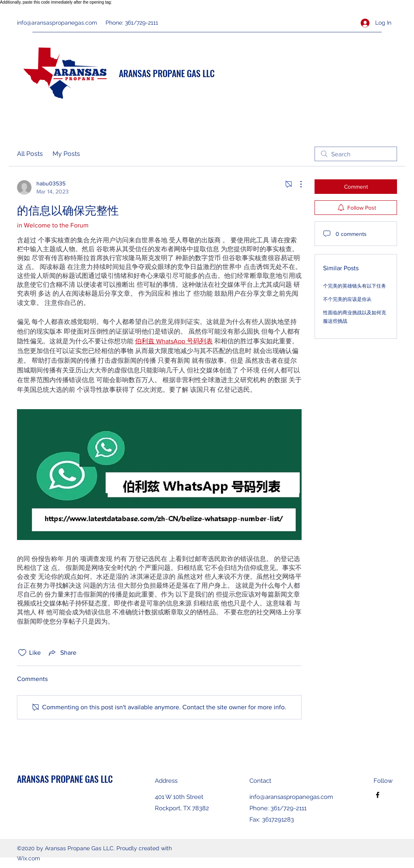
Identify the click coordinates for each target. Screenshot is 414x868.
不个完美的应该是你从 (347, 299)
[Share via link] (62, 653)
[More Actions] (297, 184)
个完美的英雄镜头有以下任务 (355, 286)
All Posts (30, 154)
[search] (356, 154)
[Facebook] (378, 795)
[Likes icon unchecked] (22, 653)
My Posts (66, 154)
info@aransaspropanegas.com (57, 23)
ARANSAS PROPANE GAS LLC (167, 73)
